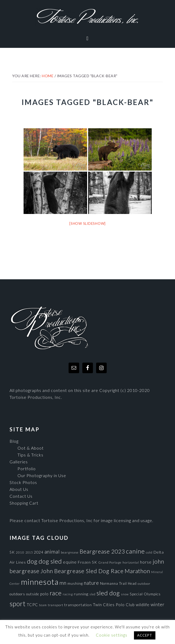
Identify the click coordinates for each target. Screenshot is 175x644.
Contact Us (21, 496)
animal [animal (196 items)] (52, 552)
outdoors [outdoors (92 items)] (17, 594)
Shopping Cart (24, 503)
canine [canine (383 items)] (135, 551)
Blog (14, 441)
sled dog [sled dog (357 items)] (108, 593)
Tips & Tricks (30, 455)
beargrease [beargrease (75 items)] (70, 552)
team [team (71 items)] (43, 605)
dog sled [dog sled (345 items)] (50, 561)
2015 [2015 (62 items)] (29, 552)
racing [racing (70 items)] (68, 594)
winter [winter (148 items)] (158, 604)
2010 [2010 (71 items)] (20, 552)
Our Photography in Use (42, 475)
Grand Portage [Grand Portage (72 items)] (110, 562)
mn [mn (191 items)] (63, 583)
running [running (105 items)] (81, 594)
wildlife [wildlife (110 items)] (143, 605)
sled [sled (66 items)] (93, 594)
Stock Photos (23, 482)
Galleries (19, 462)
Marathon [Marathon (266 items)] (137, 571)
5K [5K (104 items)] (12, 552)
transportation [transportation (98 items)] (78, 605)
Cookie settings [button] (112, 635)
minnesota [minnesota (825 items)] (40, 582)
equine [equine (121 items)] (70, 562)
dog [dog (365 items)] (32, 561)
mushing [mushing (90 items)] (75, 583)
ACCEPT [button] (145, 635)
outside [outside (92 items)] (33, 594)
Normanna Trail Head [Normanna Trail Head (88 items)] (118, 583)
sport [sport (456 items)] (18, 604)
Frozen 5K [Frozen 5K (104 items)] (87, 562)
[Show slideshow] (87, 223)
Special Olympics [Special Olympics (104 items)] (145, 594)
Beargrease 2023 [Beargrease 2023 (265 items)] (102, 551)
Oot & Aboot (31, 448)
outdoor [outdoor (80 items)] (144, 584)
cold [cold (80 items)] (149, 552)
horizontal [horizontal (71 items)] (131, 562)
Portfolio (27, 469)
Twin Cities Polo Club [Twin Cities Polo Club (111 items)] (114, 605)
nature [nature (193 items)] (91, 583)
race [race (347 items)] (56, 593)
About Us (19, 489)
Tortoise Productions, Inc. (88, 17)
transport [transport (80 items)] (56, 605)
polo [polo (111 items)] (44, 594)
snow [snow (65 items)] (125, 594)
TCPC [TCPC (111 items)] (32, 605)
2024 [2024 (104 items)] (39, 552)
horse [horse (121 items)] (146, 562)
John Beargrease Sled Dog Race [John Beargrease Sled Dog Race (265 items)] (82, 571)
